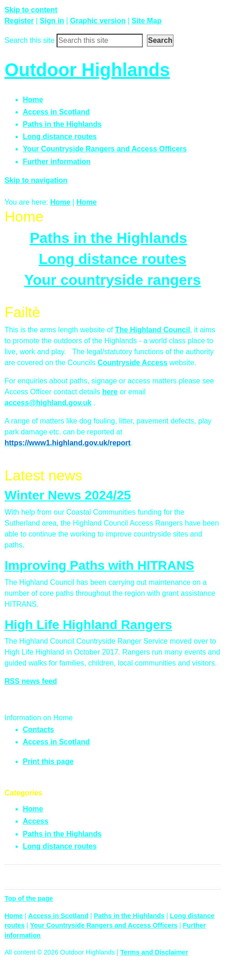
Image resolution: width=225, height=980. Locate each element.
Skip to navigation (36, 180)
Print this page (48, 761)
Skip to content (31, 10)
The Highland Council (152, 330)
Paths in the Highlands (108, 238)
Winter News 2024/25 (68, 495)
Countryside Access (133, 363)
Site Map (147, 21)
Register (19, 21)
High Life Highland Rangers (88, 625)
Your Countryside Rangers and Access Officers (104, 925)
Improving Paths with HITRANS (99, 565)
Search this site (29, 40)
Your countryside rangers (112, 280)
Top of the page (29, 898)
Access (36, 821)
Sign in (52, 21)
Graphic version (98, 21)
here (110, 392)
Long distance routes (113, 259)
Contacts (38, 730)
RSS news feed (31, 681)
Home (60, 202)
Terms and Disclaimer (154, 952)
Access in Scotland (56, 742)
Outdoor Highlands (87, 70)
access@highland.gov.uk (48, 403)
